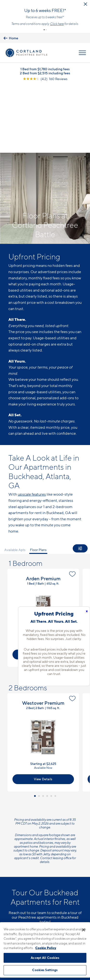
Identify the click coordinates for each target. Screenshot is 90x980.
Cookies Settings (45, 970)
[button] (44, 30)
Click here (57, 24)
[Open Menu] (82, 53)
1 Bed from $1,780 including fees (45, 69)
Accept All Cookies (45, 958)
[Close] (84, 930)
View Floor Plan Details (43, 540)
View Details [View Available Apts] (43, 576)
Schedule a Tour (45, 858)
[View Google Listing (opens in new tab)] (45, 79)
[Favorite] (72, 496)
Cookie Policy (46, 948)
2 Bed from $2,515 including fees (45, 73)
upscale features (32, 427)
